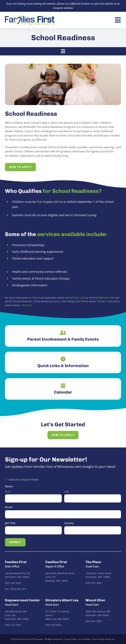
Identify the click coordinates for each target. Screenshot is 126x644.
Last (66, 491)
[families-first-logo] (30, 17)
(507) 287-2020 (77, 298)
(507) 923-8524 (53, 625)
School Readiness (63, 38)
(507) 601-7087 (94, 621)
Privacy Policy (71, 639)
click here (26, 305)
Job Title (10, 523)
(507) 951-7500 (94, 583)
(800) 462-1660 (106, 298)
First (7, 491)
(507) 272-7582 (13, 625)
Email (9, 507)
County (69, 523)
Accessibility (85, 639)
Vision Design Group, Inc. (104, 639)
